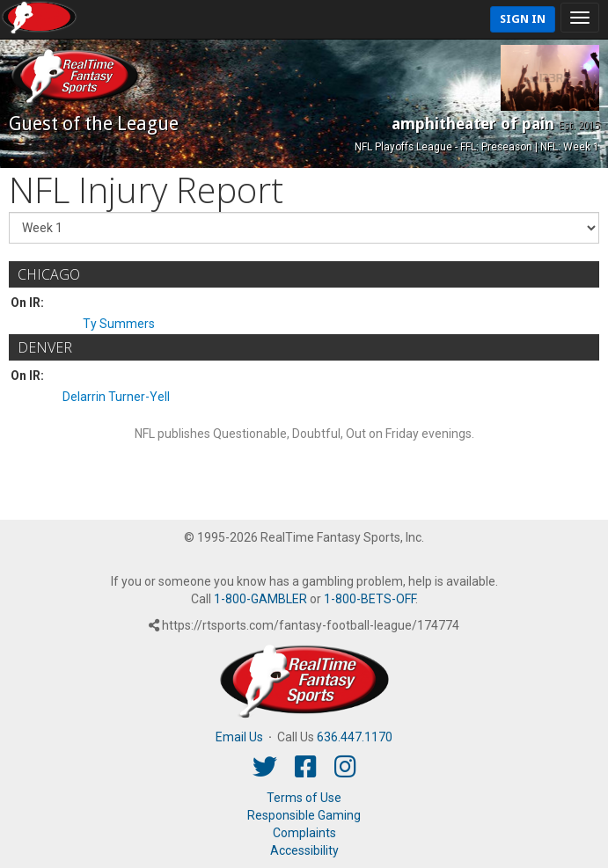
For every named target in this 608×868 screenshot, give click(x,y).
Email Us (239, 737)
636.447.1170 (355, 737)
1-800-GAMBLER (260, 599)
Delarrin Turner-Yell (116, 397)
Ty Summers (119, 324)
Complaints (304, 833)
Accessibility (304, 850)
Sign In (523, 19)
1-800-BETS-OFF (370, 599)
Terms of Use (304, 798)
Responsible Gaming (304, 815)
